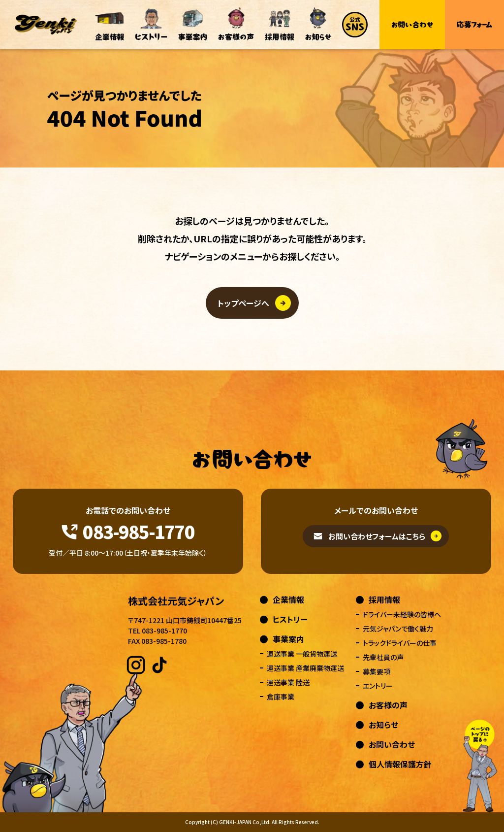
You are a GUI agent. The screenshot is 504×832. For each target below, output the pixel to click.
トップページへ (243, 303)
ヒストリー (290, 619)
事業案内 (288, 639)
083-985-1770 (138, 531)
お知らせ (383, 725)
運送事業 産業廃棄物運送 (305, 668)
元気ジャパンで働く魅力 (398, 629)
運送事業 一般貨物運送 (302, 654)
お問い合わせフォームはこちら (377, 536)
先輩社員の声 (383, 657)
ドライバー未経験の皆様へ (402, 614)
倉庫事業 (281, 697)
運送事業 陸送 (288, 682)
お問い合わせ (392, 744)
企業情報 (288, 599)
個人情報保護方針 (400, 764)
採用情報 (384, 599)
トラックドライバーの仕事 (400, 643)
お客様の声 (388, 705)
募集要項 (377, 671)
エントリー (378, 686)
